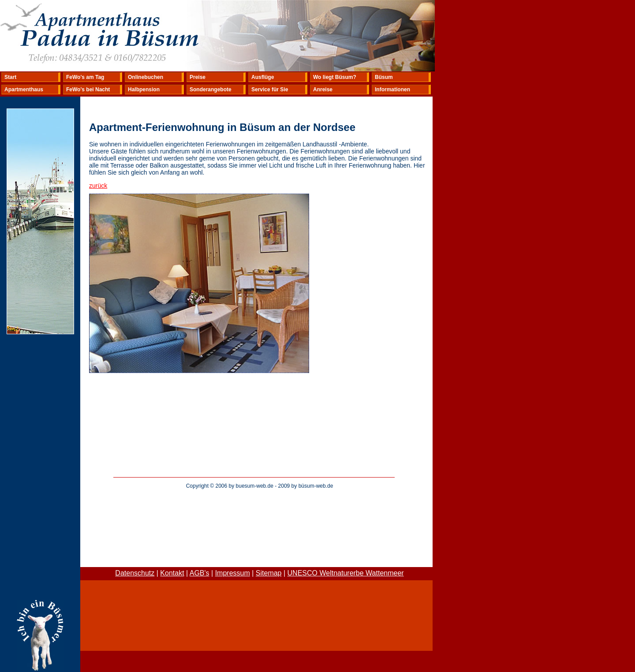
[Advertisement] (260, 514)
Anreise (323, 90)
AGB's (200, 573)
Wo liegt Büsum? (335, 77)
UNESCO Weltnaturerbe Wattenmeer (346, 573)
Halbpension (144, 90)
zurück (98, 186)
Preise (198, 77)
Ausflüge (263, 77)
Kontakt (172, 573)
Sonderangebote (211, 90)
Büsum (384, 77)
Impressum (233, 573)
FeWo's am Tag (85, 77)
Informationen (392, 90)
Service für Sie (270, 90)
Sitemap (269, 573)
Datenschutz (135, 573)
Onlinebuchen (146, 77)
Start (10, 77)
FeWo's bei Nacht (88, 90)
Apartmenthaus (24, 90)
